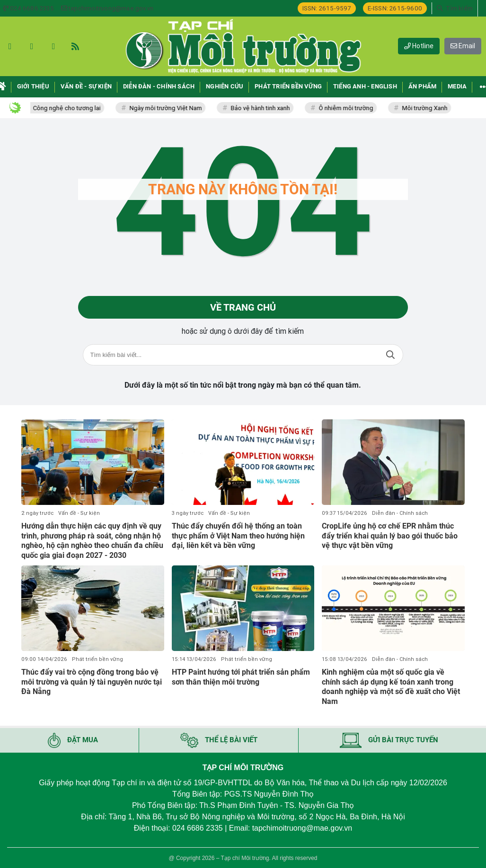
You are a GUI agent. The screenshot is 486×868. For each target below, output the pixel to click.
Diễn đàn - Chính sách (400, 513)
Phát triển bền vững (97, 659)
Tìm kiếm (390, 355)
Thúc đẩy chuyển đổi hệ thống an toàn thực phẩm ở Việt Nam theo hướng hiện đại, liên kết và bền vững (238, 536)
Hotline (419, 46)
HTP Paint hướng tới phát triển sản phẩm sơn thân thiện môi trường (241, 677)
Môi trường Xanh (431, 108)
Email (463, 46)
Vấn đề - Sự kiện (79, 513)
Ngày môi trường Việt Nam (172, 108)
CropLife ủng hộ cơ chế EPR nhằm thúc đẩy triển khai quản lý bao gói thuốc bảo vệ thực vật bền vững (390, 536)
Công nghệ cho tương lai (73, 108)
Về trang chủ (243, 307)
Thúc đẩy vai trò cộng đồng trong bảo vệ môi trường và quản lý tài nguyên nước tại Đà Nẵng (92, 682)
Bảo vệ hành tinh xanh (266, 108)
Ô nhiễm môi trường (352, 108)
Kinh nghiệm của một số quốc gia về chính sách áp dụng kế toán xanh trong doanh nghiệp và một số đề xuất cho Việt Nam (391, 687)
